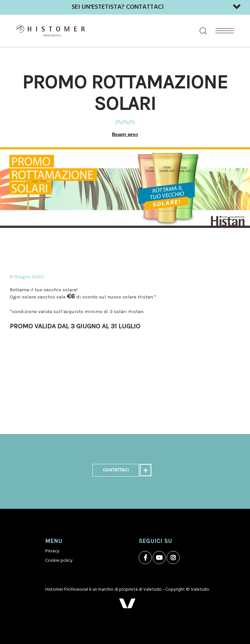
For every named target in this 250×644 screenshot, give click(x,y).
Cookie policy (59, 561)
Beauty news (125, 134)
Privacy (52, 551)
